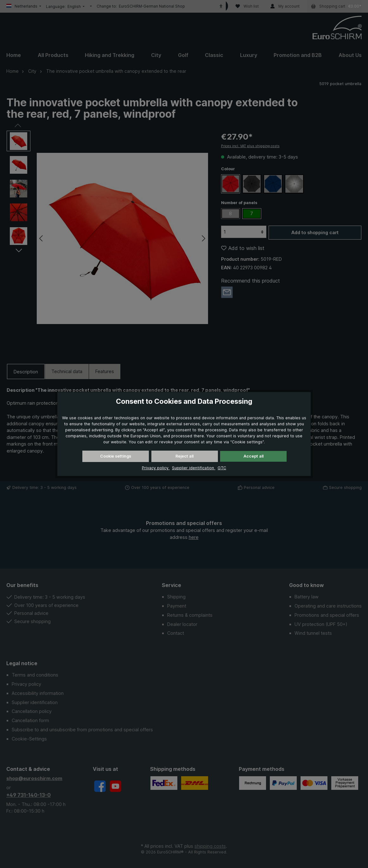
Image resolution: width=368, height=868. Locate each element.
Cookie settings (116, 456)
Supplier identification (194, 468)
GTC (222, 468)
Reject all (184, 456)
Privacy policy (156, 468)
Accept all (254, 456)
